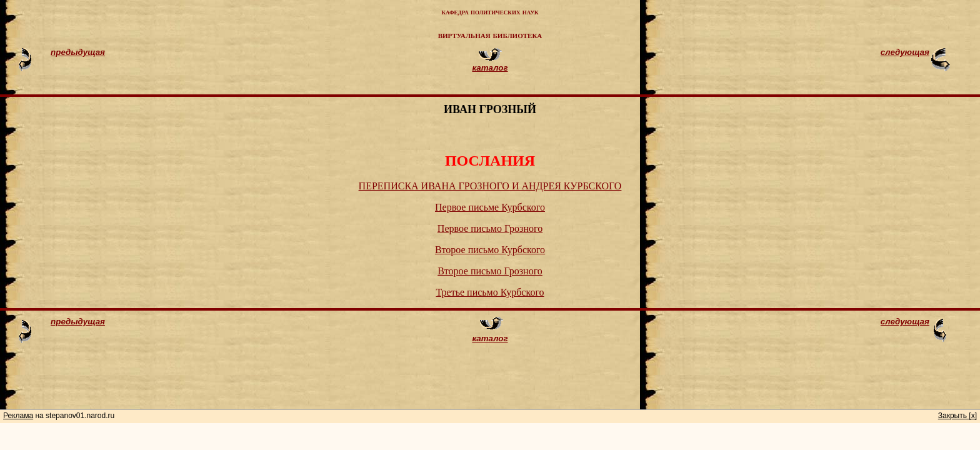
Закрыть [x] (957, 416)
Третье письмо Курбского (490, 292)
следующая (905, 52)
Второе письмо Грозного (490, 271)
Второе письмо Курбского (490, 250)
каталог (490, 68)
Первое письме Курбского (490, 207)
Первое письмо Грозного (490, 228)
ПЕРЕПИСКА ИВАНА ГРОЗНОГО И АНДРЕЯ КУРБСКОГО (490, 186)
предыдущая (78, 52)
